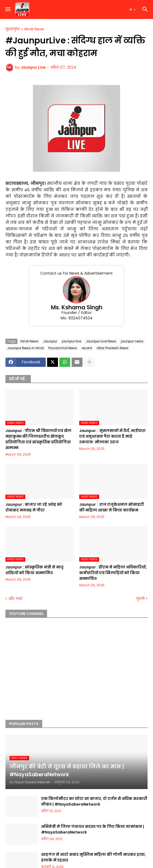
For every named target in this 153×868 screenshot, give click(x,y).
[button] (7, 9)
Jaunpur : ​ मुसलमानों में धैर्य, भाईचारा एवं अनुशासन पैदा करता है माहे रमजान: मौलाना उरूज (112, 436)
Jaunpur (50, 341)
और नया (15, 599)
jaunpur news (132, 341)
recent (87, 348)
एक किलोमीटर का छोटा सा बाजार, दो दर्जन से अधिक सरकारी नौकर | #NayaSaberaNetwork (94, 801)
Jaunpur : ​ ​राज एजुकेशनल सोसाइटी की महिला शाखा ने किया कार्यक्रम (112, 507)
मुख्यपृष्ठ (13, 29)
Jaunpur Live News (101, 341)
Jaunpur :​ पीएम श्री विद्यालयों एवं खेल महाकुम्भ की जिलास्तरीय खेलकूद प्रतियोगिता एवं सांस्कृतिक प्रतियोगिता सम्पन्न (38, 439)
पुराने (140, 599)
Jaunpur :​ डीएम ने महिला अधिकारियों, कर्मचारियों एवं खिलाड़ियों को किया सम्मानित (113, 573)
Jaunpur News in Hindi (25, 348)
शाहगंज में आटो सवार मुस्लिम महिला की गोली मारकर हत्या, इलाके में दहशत (94, 857)
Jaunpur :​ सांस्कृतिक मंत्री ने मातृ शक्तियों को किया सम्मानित (34, 570)
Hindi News (34, 29)
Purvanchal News (63, 348)
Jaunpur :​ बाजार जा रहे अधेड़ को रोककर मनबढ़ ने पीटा (34, 507)
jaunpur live (71, 341)
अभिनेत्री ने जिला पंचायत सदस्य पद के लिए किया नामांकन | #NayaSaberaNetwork (93, 829)
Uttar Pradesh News (113, 348)
